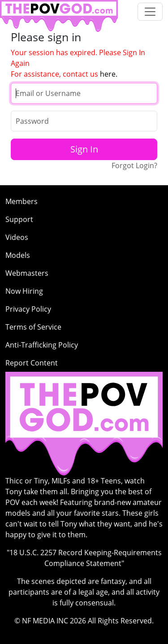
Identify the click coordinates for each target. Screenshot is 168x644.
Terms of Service (33, 327)
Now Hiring (24, 291)
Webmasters (27, 273)
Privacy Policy (28, 309)
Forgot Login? (134, 165)
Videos (17, 237)
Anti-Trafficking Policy (42, 345)
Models (18, 255)
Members (22, 201)
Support (19, 219)
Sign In (84, 149)
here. (109, 74)
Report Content (32, 363)
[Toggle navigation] (150, 12)
